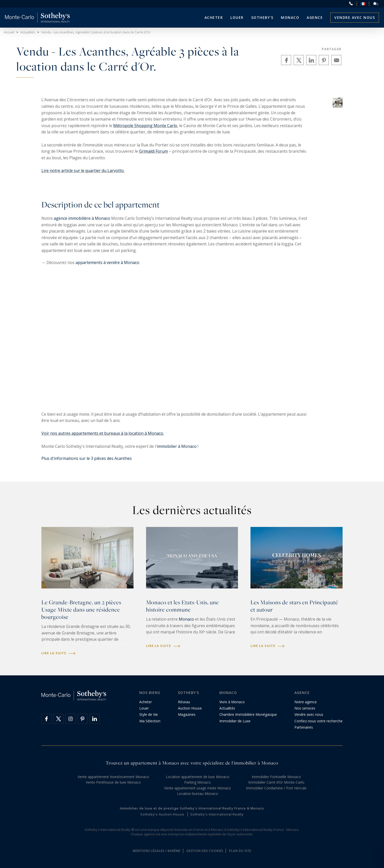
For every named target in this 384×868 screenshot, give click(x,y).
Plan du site (240, 851)
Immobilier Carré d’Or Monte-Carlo (276, 782)
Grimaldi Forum (153, 151)
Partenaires (304, 727)
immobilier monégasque (93, 646)
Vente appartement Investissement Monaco (113, 777)
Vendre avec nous (355, 17)
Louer (237, 17)
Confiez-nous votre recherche (318, 721)
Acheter (214, 17)
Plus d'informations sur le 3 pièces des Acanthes (87, 458)
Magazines (187, 714)
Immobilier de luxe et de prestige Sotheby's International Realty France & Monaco (192, 808)
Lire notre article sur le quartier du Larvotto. (83, 171)
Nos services (305, 708)
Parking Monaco (198, 782)
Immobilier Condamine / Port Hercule (276, 788)
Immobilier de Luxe (235, 721)
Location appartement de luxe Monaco (198, 777)
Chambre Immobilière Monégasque (248, 714)
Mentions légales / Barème (157, 851)
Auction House (190, 708)
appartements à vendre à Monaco (107, 262)
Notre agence (306, 702)
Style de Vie (149, 714)
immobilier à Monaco (177, 446)
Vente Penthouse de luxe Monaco (113, 782)
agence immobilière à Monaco (82, 218)
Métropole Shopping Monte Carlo (145, 126)
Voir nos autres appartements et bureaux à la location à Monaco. (103, 433)
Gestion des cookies (205, 851)
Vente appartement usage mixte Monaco (198, 788)
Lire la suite (58, 653)
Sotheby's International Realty (217, 814)
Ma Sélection (150, 721)
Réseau (184, 702)
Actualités (227, 708)
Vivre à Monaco (232, 702)
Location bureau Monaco (198, 794)
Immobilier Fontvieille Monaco (276, 777)
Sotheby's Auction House (162, 814)
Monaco (186, 619)
